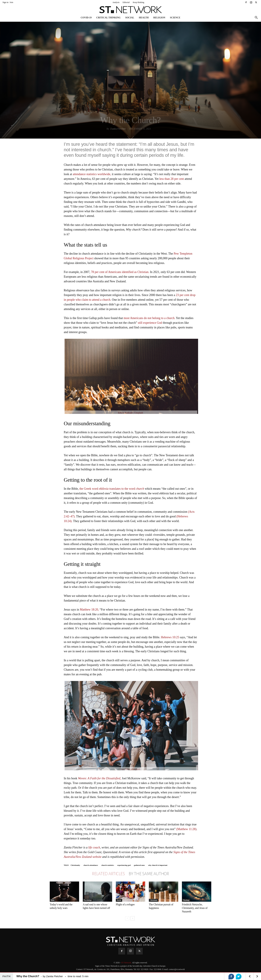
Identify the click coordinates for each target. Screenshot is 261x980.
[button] (256, 18)
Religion (159, 18)
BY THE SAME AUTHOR (149, 874)
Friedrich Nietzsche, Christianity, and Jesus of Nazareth (195, 908)
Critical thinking (108, 18)
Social (130, 18)
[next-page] (133, 918)
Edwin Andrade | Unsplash (130, 413)
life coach (94, 847)
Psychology (88, 900)
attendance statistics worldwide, (92, 174)
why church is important (158, 865)
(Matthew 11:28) (186, 829)
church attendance (91, 865)
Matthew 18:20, (89, 610)
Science (175, 18)
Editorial (126, 2)
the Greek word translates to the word (112, 489)
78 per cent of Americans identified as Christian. (120, 272)
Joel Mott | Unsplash (130, 769)
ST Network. (127, 963)
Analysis (116, 2)
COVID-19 (86, 18)
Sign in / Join (8, 2)
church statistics (108, 865)
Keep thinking (139, 2)
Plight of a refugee (125, 904)
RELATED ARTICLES (108, 874)
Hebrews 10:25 (170, 637)
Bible (53, 900)
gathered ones (139, 865)
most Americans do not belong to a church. (150, 318)
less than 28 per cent (172, 179)
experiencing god (124, 865)
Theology (186, 900)
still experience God (150, 323)
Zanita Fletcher (118, 129)
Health (144, 18)
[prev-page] (127, 918)
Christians (154, 900)
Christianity (75, 865)
